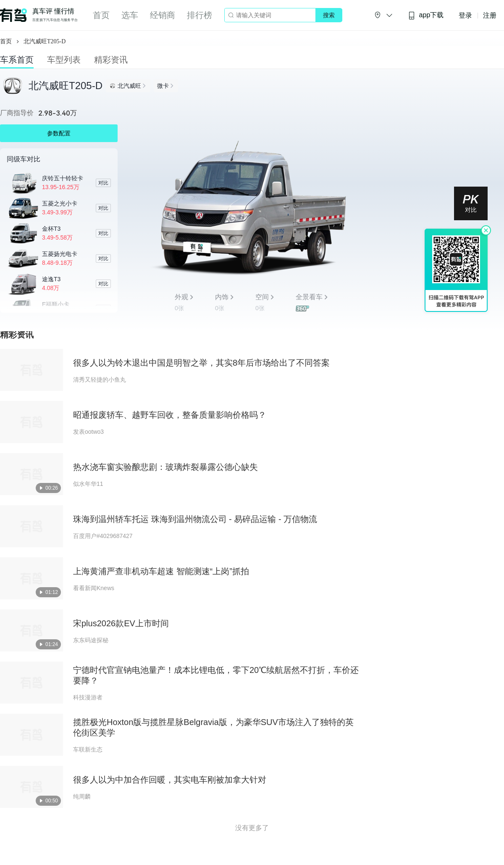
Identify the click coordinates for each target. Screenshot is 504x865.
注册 (490, 15)
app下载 (426, 15)
